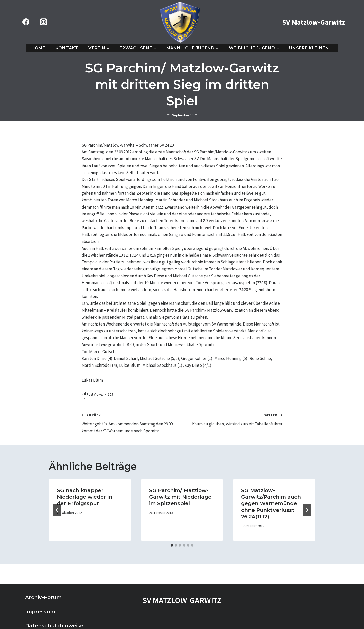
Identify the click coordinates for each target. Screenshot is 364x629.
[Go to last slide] (57, 510)
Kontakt (67, 48)
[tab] (172, 545)
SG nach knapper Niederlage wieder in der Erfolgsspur (85, 497)
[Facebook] (26, 22)
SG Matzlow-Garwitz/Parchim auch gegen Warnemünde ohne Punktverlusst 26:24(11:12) (271, 503)
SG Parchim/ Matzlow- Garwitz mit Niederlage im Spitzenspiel (180, 497)
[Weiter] (307, 510)
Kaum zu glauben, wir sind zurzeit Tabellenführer (234, 419)
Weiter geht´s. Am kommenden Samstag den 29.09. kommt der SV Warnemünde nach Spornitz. (130, 423)
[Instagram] (43, 22)
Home (38, 48)
